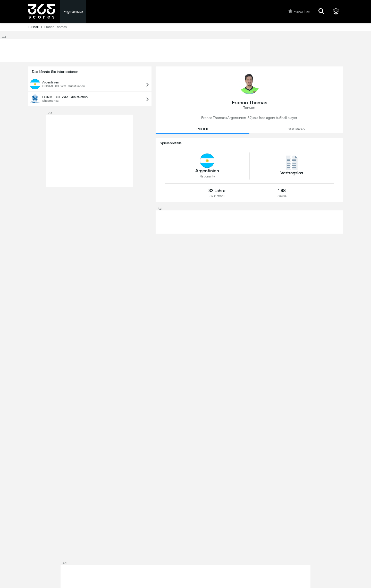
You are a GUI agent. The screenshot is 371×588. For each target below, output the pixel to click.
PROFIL (203, 129)
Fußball (36, 27)
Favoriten (299, 11)
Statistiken (296, 129)
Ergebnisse (73, 11)
